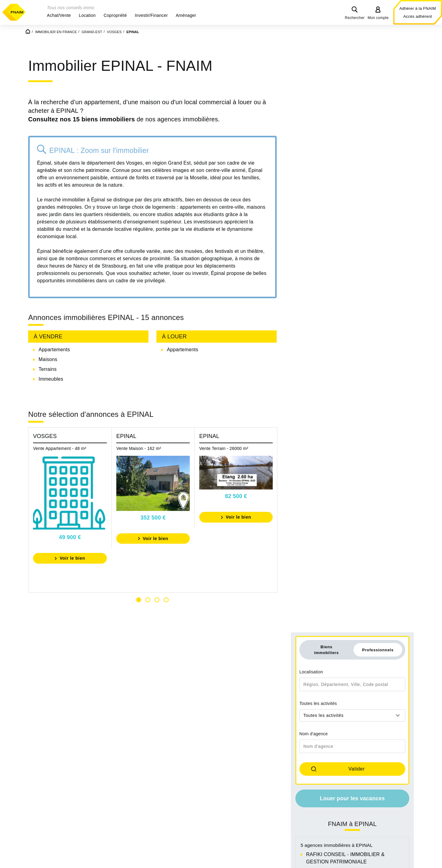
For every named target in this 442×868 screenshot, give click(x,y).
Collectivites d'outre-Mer (57, 819)
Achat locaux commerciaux (289, 819)
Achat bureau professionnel (290, 827)
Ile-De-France (122, 819)
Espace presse (315, 861)
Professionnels (378, 133)
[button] (59, 15)
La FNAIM (281, 861)
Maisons (48, 377)
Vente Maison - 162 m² (139, 466)
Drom (112, 797)
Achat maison (275, 790)
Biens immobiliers (326, 133)
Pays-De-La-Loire (202, 812)
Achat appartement (281, 797)
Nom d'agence (314, 218)
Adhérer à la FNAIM (418, 8)
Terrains (48, 387)
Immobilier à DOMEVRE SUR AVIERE (380, 485)
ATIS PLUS (319, 355)
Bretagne (40, 805)
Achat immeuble (277, 841)
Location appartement (360, 790)
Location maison (354, 797)
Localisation (311, 156)
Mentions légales (129, 861)
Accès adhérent (418, 16)
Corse (113, 790)
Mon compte (378, 18)
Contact (163, 861)
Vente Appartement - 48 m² (60, 466)
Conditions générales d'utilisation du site (221, 861)
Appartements (54, 368)
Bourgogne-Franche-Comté (60, 797)
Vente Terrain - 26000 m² (224, 466)
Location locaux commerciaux (369, 812)
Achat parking (275, 805)
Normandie (195, 790)
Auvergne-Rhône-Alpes (56, 790)
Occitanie (193, 805)
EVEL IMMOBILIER (328, 375)
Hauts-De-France (125, 812)
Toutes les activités (318, 187)
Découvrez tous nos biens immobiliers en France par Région (109, 777)
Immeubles (51, 397)
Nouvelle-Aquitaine (204, 797)
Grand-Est (118, 805)
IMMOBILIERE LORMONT (336, 365)
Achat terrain (274, 812)
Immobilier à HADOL (329, 502)
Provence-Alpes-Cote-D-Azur (215, 819)
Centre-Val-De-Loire (52, 812)
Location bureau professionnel (370, 805)
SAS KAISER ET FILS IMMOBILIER (346, 385)
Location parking (354, 819)
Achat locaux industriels (286, 834)
